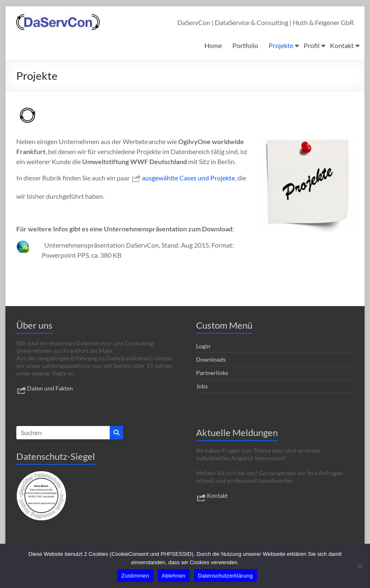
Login (203, 346)
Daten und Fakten (45, 388)
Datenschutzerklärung (225, 576)
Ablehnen (174, 576)
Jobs (202, 386)
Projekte (281, 45)
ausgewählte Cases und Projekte (183, 178)
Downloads (211, 359)
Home (213, 45)
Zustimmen (135, 576)
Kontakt (342, 45)
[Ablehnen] (360, 566)
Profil (312, 45)
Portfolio (245, 45)
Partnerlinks (212, 373)
